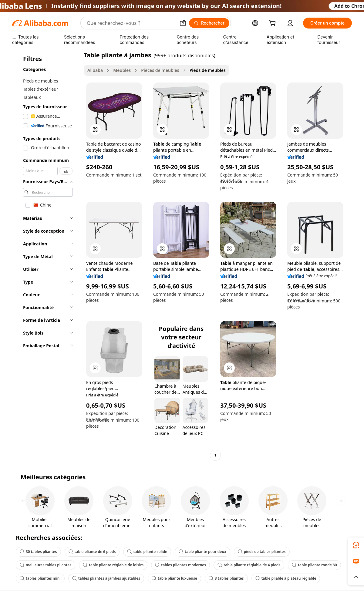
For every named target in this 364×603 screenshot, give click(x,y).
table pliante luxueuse (174, 578)
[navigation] (46, 256)
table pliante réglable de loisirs (113, 565)
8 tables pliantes (226, 578)
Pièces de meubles (160, 70)
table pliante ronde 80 (314, 565)
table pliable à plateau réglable (286, 578)
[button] (183, 23)
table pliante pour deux (202, 552)
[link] (356, 545)
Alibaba (95, 70)
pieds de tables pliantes (262, 552)
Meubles (122, 70)
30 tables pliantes (38, 552)
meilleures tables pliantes (45, 565)
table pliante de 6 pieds (92, 552)
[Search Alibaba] (131, 23)
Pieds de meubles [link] (208, 70)
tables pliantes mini (40, 578)
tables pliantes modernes (180, 565)
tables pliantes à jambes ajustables (106, 578)
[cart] (274, 24)
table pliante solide (147, 552)
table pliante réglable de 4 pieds (249, 565)
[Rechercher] (209, 23)
